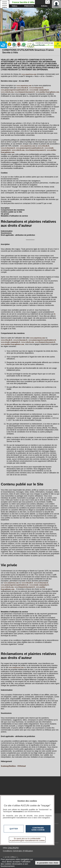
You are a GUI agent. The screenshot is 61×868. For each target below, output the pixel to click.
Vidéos (15, 6)
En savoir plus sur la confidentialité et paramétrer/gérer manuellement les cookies (27, 840)
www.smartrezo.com (27, 146)
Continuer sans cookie (38, 829)
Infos (11, 848)
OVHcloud (21, 766)
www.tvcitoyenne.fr (36, 88)
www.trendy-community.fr (39, 90)
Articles (44, 6)
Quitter (14, 829)
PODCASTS (29, 6)
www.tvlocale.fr (22, 88)
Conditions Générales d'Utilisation (18, 851)
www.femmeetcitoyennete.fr (25, 92)
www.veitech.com (7, 92)
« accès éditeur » (11, 857)
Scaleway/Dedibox (8, 766)
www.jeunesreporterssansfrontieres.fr (15, 90)
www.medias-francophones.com (48, 92)
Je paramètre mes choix (48, 863)
